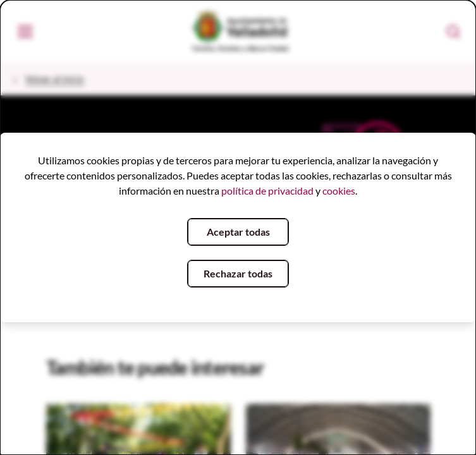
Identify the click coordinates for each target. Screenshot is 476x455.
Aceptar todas (238, 232)
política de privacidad (267, 191)
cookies (339, 191)
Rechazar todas (238, 273)
